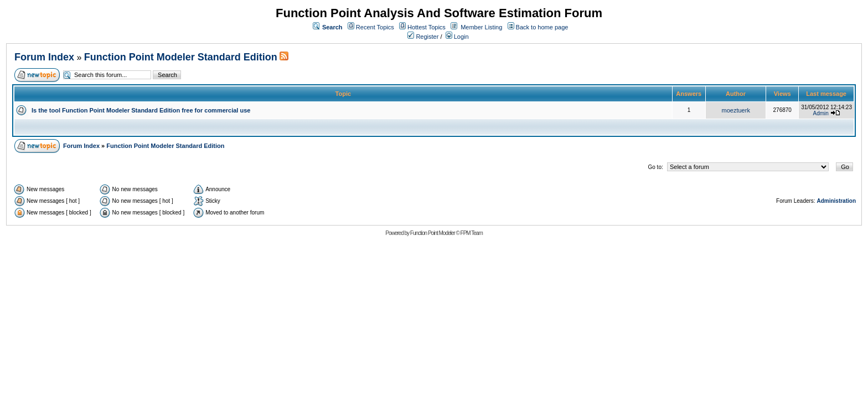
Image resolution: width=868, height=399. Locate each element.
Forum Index (44, 57)
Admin (821, 113)
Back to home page (542, 27)
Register (423, 37)
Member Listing (481, 27)
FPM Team (472, 233)
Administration (836, 201)
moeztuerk (736, 110)
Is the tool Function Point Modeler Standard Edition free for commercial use (141, 110)
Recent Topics (375, 27)
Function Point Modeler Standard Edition (181, 57)
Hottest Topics (427, 27)
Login (457, 37)
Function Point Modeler (433, 233)
